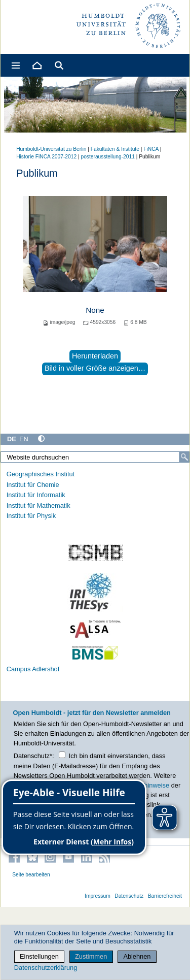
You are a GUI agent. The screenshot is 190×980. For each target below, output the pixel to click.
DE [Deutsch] (12, 439)
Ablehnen (137, 956)
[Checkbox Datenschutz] (62, 755)
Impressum (98, 896)
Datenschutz (129, 896)
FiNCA (151, 149)
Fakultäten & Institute (115, 149)
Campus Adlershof (33, 669)
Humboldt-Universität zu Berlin (51, 149)
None (95, 310)
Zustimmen (91, 956)
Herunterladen (95, 356)
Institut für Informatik (36, 495)
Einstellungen (39, 956)
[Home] (36, 65)
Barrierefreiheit (165, 896)
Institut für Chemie (33, 485)
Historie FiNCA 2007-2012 (46, 157)
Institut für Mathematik (39, 505)
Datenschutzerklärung (46, 968)
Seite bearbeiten (31, 875)
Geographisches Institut (41, 474)
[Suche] (184, 457)
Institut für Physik (31, 516)
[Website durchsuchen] (95, 457)
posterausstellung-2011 (107, 157)
